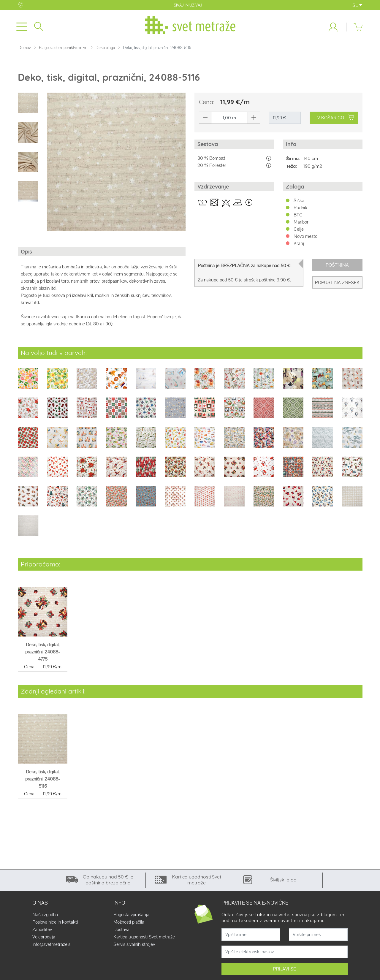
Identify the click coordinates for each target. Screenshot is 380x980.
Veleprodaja (44, 938)
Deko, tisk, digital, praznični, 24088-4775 (43, 653)
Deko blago (105, 49)
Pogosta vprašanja (131, 916)
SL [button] (357, 5)
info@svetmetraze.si (52, 946)
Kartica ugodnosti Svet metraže (144, 938)
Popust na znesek (337, 284)
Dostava (121, 931)
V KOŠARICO (336, 119)
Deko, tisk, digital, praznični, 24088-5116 (43, 780)
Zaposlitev (42, 931)
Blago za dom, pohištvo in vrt (63, 49)
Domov (25, 49)
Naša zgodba (45, 916)
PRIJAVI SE (285, 970)
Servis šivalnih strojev (134, 946)
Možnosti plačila (129, 923)
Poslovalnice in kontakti (55, 923)
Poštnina (337, 266)
